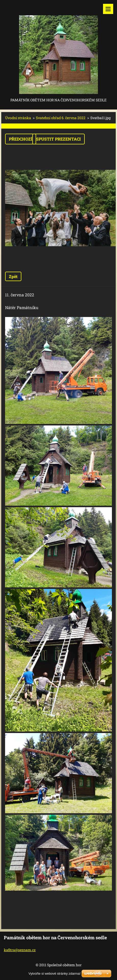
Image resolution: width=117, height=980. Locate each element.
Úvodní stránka (18, 118)
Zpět (13, 276)
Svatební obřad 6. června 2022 (61, 118)
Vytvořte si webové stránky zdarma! (55, 974)
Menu (108, 9)
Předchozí (21, 139)
